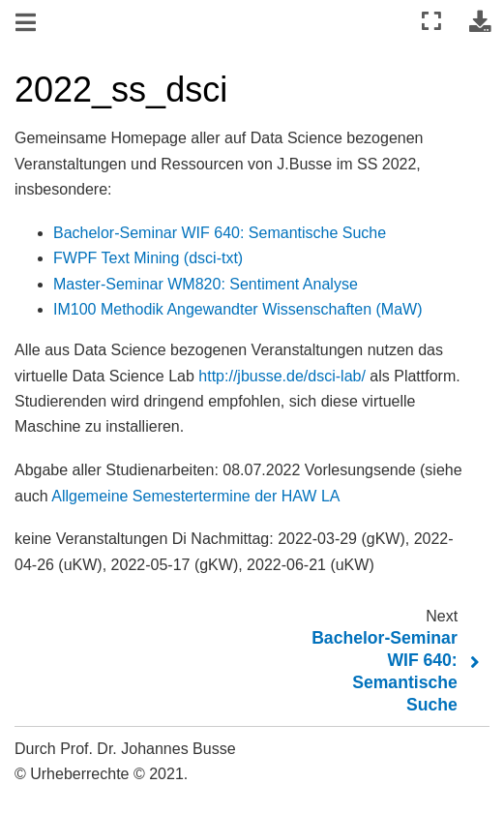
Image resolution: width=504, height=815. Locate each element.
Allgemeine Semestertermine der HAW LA (195, 496)
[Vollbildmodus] (431, 22)
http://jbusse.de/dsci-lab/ (282, 376)
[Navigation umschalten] (27, 23)
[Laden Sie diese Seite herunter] (480, 22)
